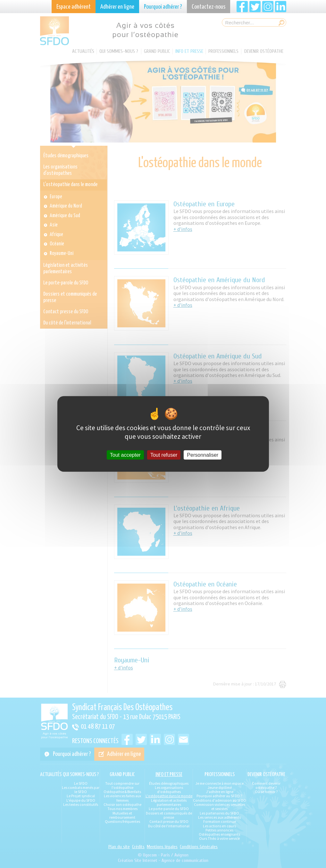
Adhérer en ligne (117, 7)
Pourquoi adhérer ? (163, 7)
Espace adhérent (74, 7)
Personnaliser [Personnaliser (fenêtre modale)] (203, 455)
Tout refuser (164, 455)
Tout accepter (125, 455)
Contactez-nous (209, 7)
